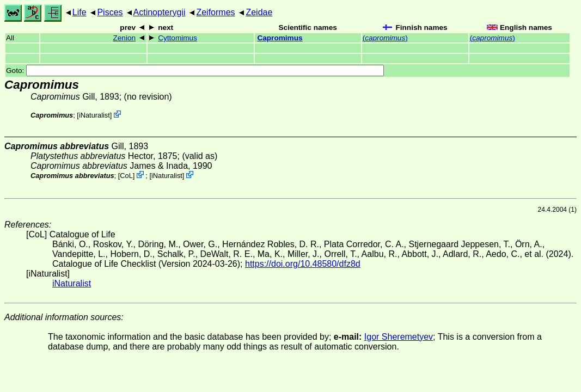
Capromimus (280, 38)
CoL (126, 176)
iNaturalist (94, 115)
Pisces (110, 12)
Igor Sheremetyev (399, 337)
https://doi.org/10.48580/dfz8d (303, 264)
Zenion (124, 38)
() (385, 38)
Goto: (195, 71)
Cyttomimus (178, 38)
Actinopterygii (160, 12)
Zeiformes (215, 12)
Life (79, 12)
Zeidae (259, 12)
